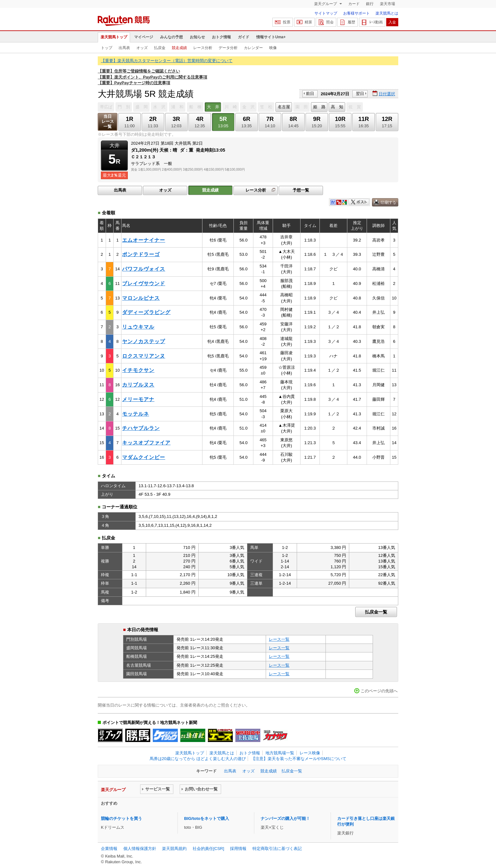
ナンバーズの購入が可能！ (285, 818)
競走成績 (179, 48)
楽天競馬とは (387, 13)
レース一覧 (279, 639)
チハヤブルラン (141, 428)
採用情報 (238, 849)
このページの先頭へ (379, 691)
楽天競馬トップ (114, 37)
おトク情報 (221, 37)
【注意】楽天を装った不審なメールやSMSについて (299, 759)
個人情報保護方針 (140, 849)
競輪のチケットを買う (121, 818)
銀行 (370, 4)
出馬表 (124, 48)
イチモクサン (138, 370)
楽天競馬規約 (174, 849)
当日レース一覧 (108, 121)
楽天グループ (326, 4)
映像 (273, 48)
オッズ (142, 48)
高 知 (337, 107)
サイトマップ (326, 13)
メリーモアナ (138, 399)
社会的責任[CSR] (208, 849)
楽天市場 (387, 4)
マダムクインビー (144, 457)
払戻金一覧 (376, 612)
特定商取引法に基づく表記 (277, 849)
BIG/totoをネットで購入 (207, 818)
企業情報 (109, 849)
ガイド (244, 37)
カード (354, 4)
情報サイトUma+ (271, 37)
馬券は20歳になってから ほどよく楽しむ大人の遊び (198, 759)
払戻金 (160, 48)
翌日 (360, 94)
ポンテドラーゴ (141, 254)
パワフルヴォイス (144, 269)
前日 (310, 94)
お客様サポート (356, 13)
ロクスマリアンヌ (144, 356)
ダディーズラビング (146, 312)
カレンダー (253, 48)
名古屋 (284, 107)
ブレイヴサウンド (144, 283)
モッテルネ (136, 414)
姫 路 (319, 107)
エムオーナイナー (144, 240)
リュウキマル (138, 327)
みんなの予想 (171, 37)
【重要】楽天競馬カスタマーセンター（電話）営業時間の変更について (167, 61)
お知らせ (197, 37)
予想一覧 (301, 190)
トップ (107, 48)
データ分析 (228, 48)
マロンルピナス (141, 298)
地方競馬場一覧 (280, 753)
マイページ (144, 37)
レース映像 (310, 753)
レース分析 (203, 48)
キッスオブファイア (146, 443)
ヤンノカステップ (144, 341)
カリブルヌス (138, 385)
